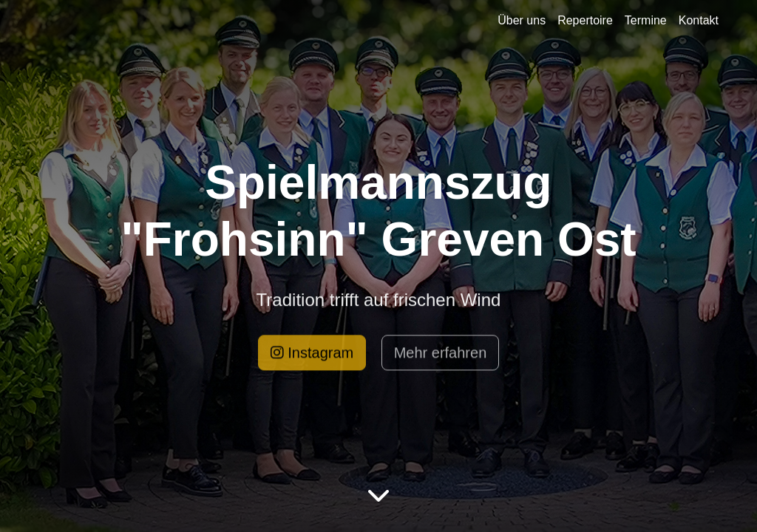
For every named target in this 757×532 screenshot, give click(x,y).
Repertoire (585, 20)
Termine (646, 20)
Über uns (522, 20)
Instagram (312, 355)
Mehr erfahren (441, 355)
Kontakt (699, 20)
